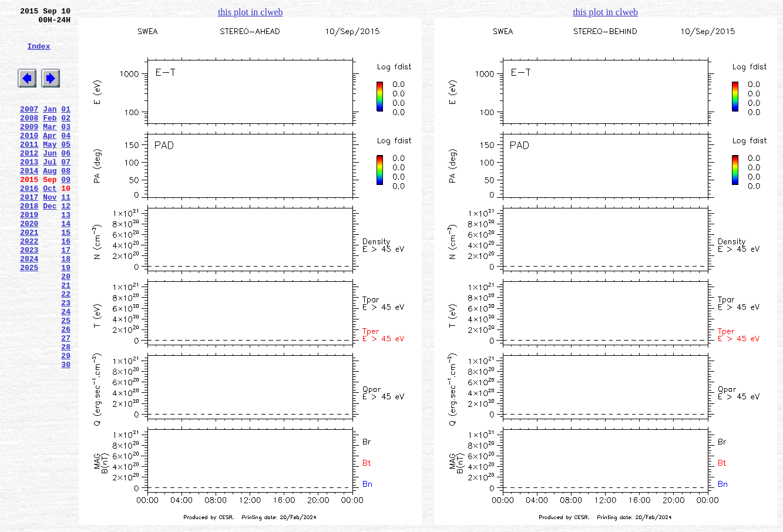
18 (66, 306)
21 (66, 338)
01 (66, 126)
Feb (50, 137)
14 (66, 264)
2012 (29, 179)
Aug (50, 200)
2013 (29, 190)
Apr (50, 158)
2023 (29, 295)
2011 (29, 169)
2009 (29, 147)
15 (66, 274)
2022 (29, 285)
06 (66, 179)
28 (66, 412)
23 (66, 359)
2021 (29, 274)
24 (66, 369)
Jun (50, 179)
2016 (29, 221)
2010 (29, 158)
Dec (50, 243)
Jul (50, 190)
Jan (50, 126)
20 (66, 327)
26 (66, 390)
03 (66, 147)
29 (66, 422)
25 (66, 380)
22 (66, 348)
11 (66, 232)
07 (66, 190)
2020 (29, 264)
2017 (29, 232)
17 (66, 295)
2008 (29, 137)
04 (66, 158)
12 (66, 243)
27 (66, 401)
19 (66, 316)
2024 (29, 306)
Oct (50, 221)
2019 (29, 253)
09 (66, 211)
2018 (29, 243)
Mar (50, 147)
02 (66, 137)
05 (66, 169)
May (50, 169)
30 (66, 433)
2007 (29, 126)
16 (66, 285)
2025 (29, 316)
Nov (50, 232)
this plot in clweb (251, 12)
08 (66, 200)
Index (38, 55)
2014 (29, 200)
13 (66, 253)
